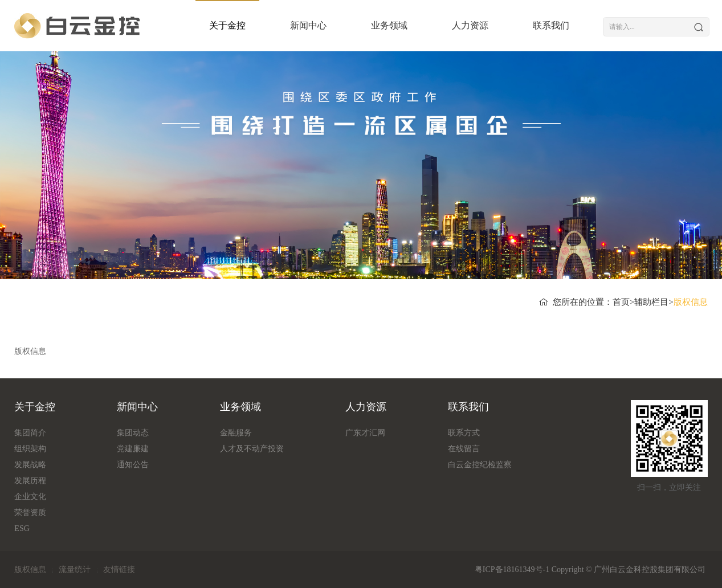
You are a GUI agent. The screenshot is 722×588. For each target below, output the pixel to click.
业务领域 (377, 25)
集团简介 (30, 433)
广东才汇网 (365, 433)
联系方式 (464, 433)
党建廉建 (133, 449)
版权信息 (30, 569)
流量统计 (75, 569)
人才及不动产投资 (252, 449)
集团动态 (133, 433)
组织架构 (30, 449)
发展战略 (30, 465)
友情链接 (119, 569)
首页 (621, 302)
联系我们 (539, 25)
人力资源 (458, 25)
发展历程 (30, 481)
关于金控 (215, 25)
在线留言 (464, 449)
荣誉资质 (30, 513)
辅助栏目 (651, 302)
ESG (22, 528)
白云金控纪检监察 (480, 465)
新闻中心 (296, 25)
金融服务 (236, 433)
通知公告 (133, 465)
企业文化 (30, 497)
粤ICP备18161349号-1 (512, 569)
